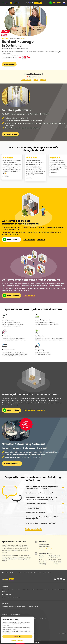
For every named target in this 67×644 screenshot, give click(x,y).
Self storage (6, 604)
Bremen (4, 597)
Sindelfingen (16, 597)
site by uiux (62, 633)
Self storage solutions (8, 607)
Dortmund (11, 589)
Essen (18, 589)
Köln (9, 597)
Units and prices (10, 134)
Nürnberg (54, 589)
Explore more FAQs (34, 529)
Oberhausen (62, 589)
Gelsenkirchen (26, 589)
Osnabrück (5, 591)
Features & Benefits (33, 607)
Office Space (5, 614)
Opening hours (26, 79)
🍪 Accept (17, 636)
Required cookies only (17, 640)
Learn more (41, 239)
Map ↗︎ (36, 79)
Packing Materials (15, 614)
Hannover (40, 589)
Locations (5, 586)
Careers (35, 618)
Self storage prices (21, 607)
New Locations (6, 594)
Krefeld (47, 589)
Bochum (4, 589)
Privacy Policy (6, 633)
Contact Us (43, 618)
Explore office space (12, 464)
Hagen (33, 589)
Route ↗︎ (43, 79)
